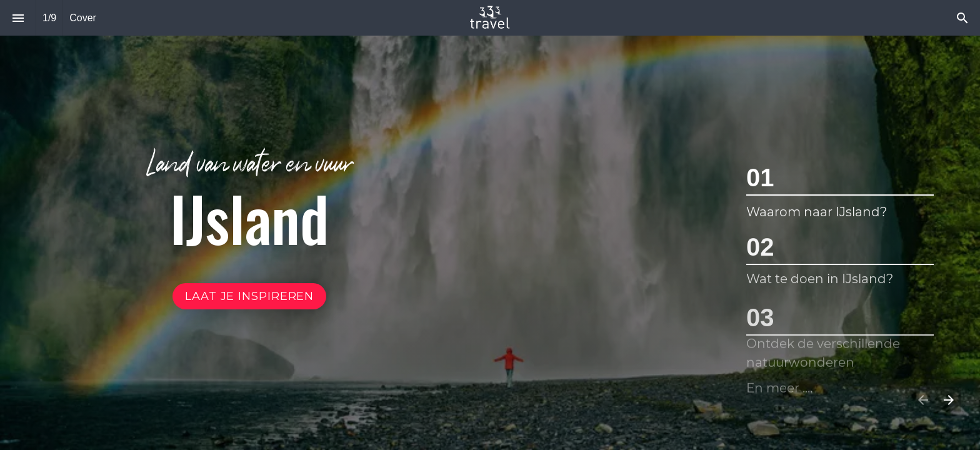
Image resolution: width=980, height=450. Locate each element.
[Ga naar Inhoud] (249, 296)
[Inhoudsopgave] (18, 18)
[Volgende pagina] (948, 400)
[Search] (962, 18)
